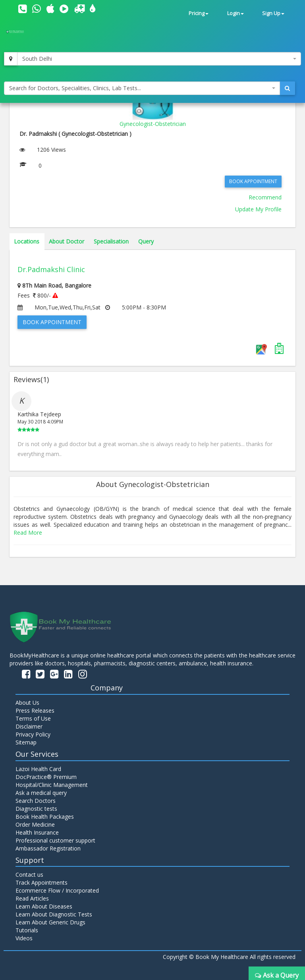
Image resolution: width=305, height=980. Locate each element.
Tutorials (27, 930)
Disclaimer (29, 726)
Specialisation (111, 241)
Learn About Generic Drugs (50, 922)
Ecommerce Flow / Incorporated (57, 890)
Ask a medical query (41, 793)
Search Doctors (36, 801)
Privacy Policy (33, 734)
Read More (28, 533)
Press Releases (35, 710)
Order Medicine (35, 824)
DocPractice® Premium (46, 777)
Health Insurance (37, 832)
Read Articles (32, 898)
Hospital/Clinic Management (52, 785)
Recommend (265, 197)
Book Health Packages (45, 817)
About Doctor (67, 241)
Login (236, 13)
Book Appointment (253, 181)
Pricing (199, 13)
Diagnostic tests (36, 809)
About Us (27, 703)
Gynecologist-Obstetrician (153, 124)
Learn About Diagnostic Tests (54, 914)
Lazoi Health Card (38, 769)
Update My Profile (258, 209)
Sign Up (273, 13)
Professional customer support (55, 840)
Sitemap (26, 742)
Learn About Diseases (44, 906)
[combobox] (159, 59)
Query (146, 241)
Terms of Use (33, 718)
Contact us (29, 875)
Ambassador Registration (48, 848)
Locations (27, 241)
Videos (24, 938)
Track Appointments (42, 882)
